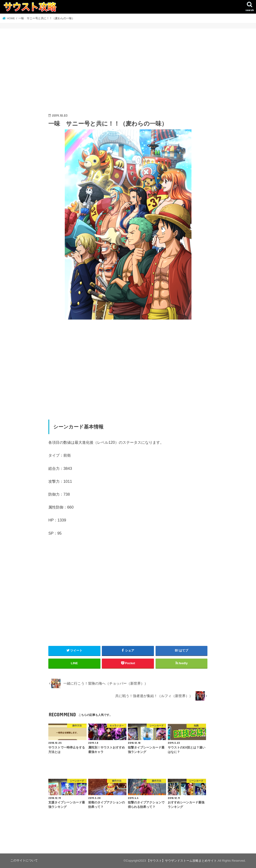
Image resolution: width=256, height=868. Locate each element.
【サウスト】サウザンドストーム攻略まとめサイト (182, 861)
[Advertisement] (128, 75)
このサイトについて (24, 860)
